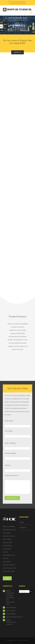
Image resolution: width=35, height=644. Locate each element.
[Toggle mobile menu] (31, 13)
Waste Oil (23, 527)
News (22, 522)
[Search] (31, 591)
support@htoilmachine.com (18, 3)
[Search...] (24, 591)
